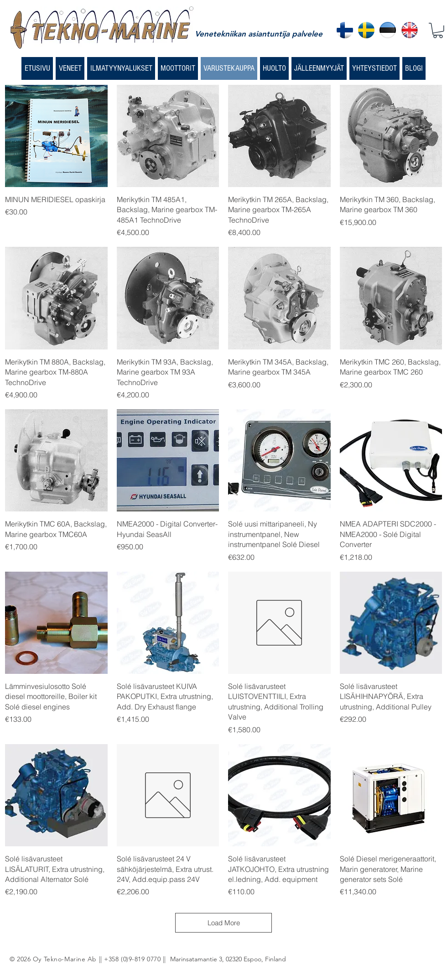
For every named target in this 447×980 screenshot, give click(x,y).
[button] (438, 31)
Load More (224, 923)
